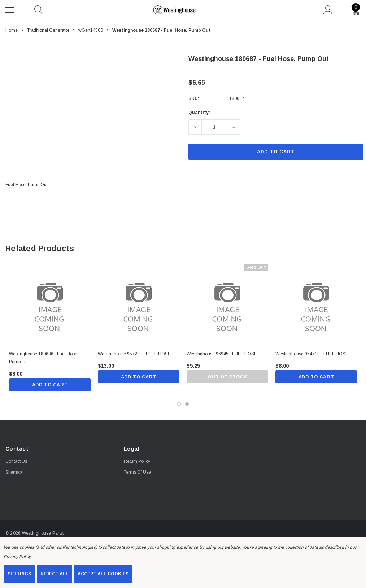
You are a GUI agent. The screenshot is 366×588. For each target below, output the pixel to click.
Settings (19, 574)
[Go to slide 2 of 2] (187, 404)
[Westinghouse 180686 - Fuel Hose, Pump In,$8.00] (50, 304)
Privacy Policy (17, 557)
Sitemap (14, 473)
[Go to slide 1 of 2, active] (179, 404)
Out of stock (227, 377)
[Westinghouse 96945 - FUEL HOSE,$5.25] (227, 304)
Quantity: (199, 113)
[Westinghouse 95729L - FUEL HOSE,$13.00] (139, 304)
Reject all (55, 574)
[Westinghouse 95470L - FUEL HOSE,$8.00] (316, 304)
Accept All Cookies (103, 574)
